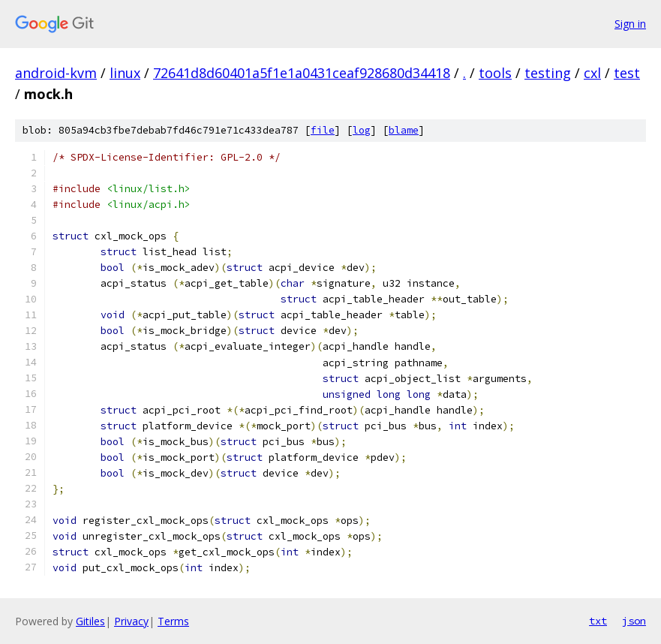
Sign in (630, 24)
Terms (173, 621)
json (634, 621)
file (323, 130)
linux (125, 73)
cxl (592, 73)
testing (548, 73)
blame (404, 130)
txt (598, 621)
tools (495, 73)
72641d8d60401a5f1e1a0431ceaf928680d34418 (302, 73)
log (362, 130)
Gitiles (90, 621)
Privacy (131, 621)
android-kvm (56, 73)
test (627, 73)
